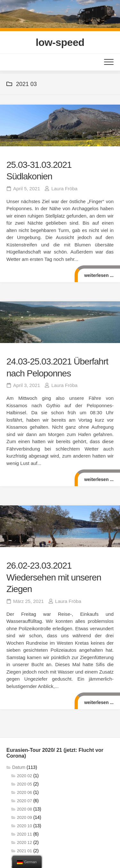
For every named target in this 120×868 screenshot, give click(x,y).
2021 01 (24, 851)
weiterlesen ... (99, 275)
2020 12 (24, 842)
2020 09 (24, 817)
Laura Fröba (64, 189)
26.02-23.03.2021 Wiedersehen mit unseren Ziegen (54, 577)
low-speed (60, 42)
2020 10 (24, 826)
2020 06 (24, 792)
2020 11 (24, 834)
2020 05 (24, 784)
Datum (19, 767)
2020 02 (24, 776)
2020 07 (24, 801)
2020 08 (24, 809)
